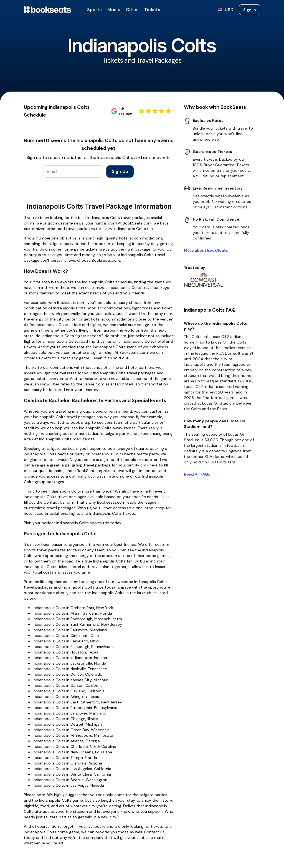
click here (149, 465)
